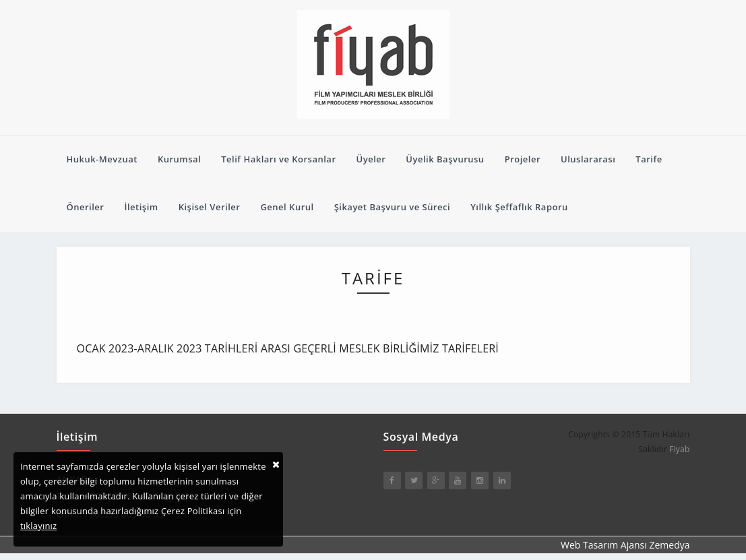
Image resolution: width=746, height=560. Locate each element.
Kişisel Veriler (210, 207)
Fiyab (679, 449)
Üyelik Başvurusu (445, 159)
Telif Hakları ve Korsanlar (278, 159)
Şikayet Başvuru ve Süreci (393, 207)
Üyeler (371, 159)
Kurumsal (179, 159)
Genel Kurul (287, 207)
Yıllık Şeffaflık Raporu (519, 207)
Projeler (523, 159)
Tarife (649, 159)
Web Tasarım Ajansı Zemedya (625, 545)
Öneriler (86, 207)
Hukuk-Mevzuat (102, 159)
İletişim (141, 207)
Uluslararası (588, 159)
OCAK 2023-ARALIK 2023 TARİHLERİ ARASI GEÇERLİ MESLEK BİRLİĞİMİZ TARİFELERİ (288, 348)
